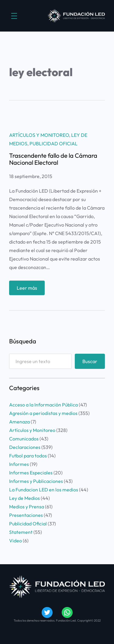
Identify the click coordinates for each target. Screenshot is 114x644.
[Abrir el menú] (14, 16)
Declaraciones (25, 447)
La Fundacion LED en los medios (44, 490)
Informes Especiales (31, 473)
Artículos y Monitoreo (39, 135)
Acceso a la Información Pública (43, 405)
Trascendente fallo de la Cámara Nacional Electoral (53, 159)
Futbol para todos (28, 456)
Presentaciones (26, 515)
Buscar (90, 361)
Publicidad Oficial (54, 143)
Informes (19, 464)
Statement (21, 532)
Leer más (29, 289)
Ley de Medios (24, 498)
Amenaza (19, 422)
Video (16, 541)
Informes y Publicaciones (36, 481)
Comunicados (24, 439)
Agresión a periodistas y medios (43, 413)
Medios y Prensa (27, 507)
